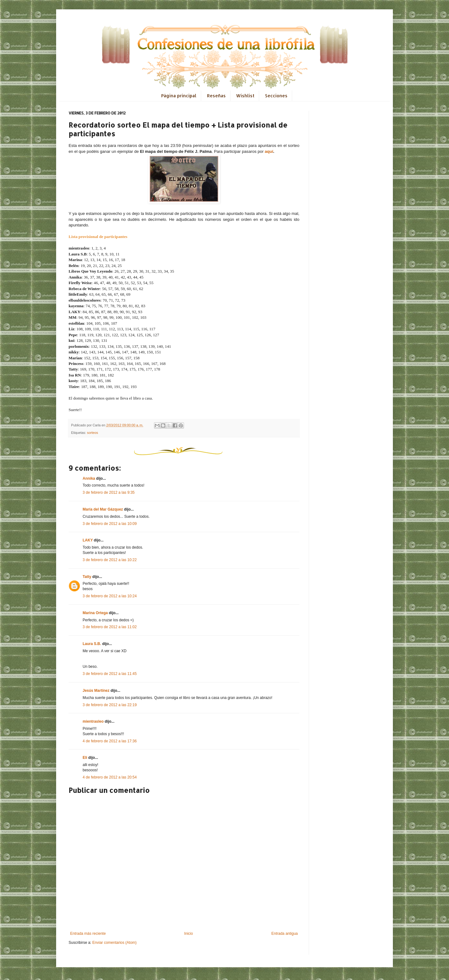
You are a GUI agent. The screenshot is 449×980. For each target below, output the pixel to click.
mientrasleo (93, 721)
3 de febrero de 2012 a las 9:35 (109, 492)
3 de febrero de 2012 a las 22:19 (110, 705)
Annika (89, 478)
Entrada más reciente (88, 934)
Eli (85, 758)
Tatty (87, 577)
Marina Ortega (95, 613)
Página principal (179, 96)
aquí (269, 151)
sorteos (92, 433)
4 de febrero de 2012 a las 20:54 (110, 777)
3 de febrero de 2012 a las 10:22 (110, 560)
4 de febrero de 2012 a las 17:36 (110, 741)
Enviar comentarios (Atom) (114, 943)
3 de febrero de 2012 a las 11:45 (110, 674)
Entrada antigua (285, 934)
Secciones (276, 96)
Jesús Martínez (96, 691)
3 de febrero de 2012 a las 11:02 (110, 627)
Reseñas (216, 96)
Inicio (189, 934)
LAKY (88, 540)
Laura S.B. (92, 644)
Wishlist (245, 96)
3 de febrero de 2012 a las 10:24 (110, 596)
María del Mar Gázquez (103, 509)
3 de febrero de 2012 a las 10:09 (110, 524)
